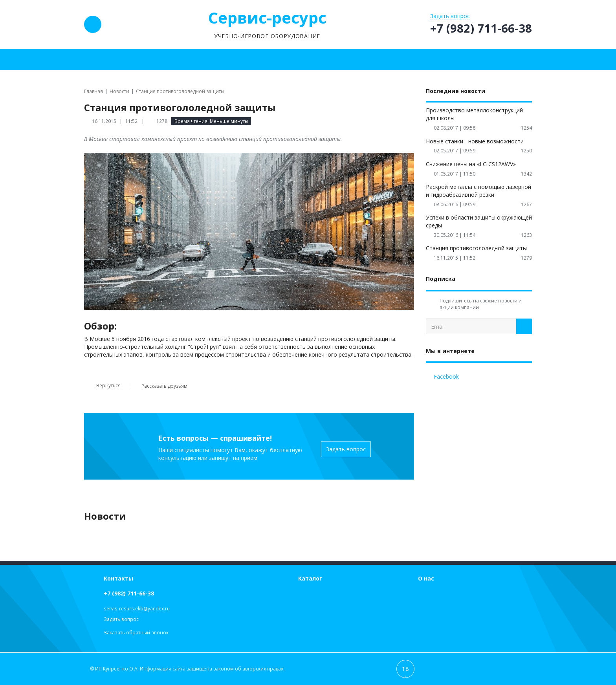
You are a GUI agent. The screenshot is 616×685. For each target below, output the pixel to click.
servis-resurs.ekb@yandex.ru (137, 609)
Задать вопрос (346, 449)
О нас (426, 578)
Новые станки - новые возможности (475, 141)
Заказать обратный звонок (136, 633)
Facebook (446, 376)
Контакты (118, 578)
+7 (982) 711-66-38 (129, 593)
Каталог (310, 578)
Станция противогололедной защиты (476, 248)
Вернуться (102, 386)
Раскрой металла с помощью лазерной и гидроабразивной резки (478, 191)
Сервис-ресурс (267, 17)
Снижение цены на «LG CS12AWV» (471, 164)
